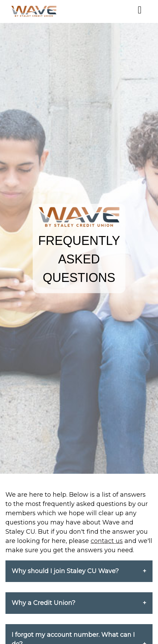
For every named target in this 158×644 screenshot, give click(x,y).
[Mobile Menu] (140, 10)
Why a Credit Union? (43, 603)
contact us (107, 541)
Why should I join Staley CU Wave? (65, 571)
